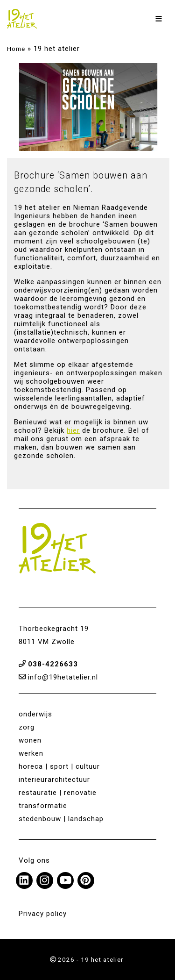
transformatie (43, 806)
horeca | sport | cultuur (59, 766)
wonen (30, 740)
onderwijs (35, 714)
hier (73, 430)
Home (16, 49)
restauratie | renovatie (58, 793)
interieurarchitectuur (54, 780)
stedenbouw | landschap (61, 819)
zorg (27, 727)
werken (31, 753)
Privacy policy (43, 914)
